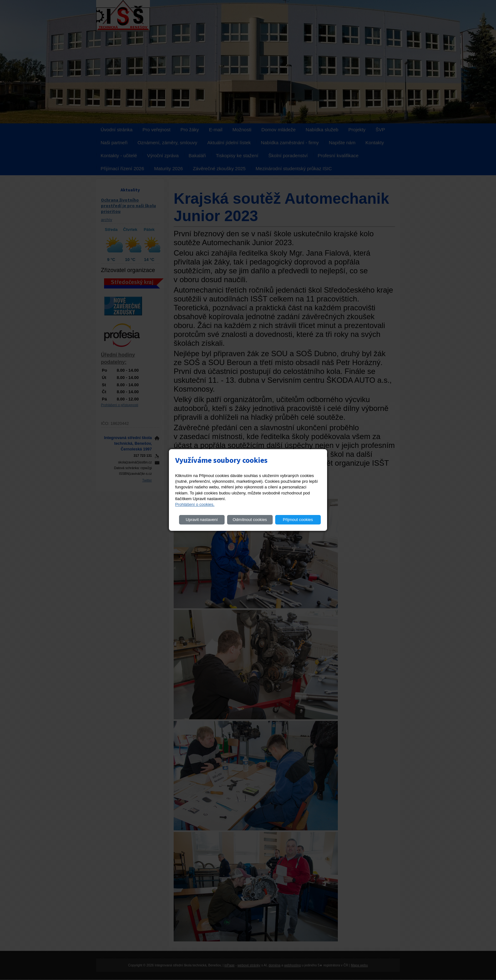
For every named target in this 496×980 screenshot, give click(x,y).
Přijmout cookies (298, 520)
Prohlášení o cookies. (195, 504)
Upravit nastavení (202, 520)
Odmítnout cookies (250, 520)
